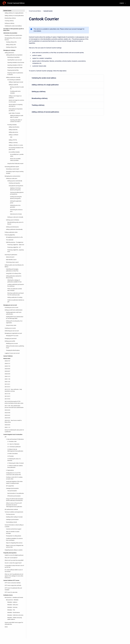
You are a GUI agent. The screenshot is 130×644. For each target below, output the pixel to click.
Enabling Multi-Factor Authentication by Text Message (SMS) (15, 318)
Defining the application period (16, 202)
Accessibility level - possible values (17, 155)
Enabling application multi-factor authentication (14, 313)
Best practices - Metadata (12, 600)
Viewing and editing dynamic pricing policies (17, 193)
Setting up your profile (10, 341)
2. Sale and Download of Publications (15, 439)
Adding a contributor (13, 135)
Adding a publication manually (13, 77)
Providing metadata (12, 125)
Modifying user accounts (12, 343)
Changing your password (11, 338)
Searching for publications (11, 255)
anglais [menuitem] (122, 3)
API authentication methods (11, 509)
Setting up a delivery (9, 23)
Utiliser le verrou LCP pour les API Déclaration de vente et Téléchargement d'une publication (14, 505)
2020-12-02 (7, 382)
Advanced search (10, 257)
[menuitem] (66, 78)
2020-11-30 (7, 379)
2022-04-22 (7, 415)
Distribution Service (8, 595)
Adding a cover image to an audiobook (15, 97)
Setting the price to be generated (15, 206)
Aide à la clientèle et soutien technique (13, 532)
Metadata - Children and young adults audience (15, 618)
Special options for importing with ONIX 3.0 (16, 105)
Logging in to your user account (12, 353)
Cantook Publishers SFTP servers (11, 580)
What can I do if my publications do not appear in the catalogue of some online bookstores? (14, 576)
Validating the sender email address (13, 26)
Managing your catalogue (9, 50)
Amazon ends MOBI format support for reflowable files (14, 623)
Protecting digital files (10, 235)
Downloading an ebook (11, 522)
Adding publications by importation (14, 55)
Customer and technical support (14, 529)
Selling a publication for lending (15, 297)
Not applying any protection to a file (14, 237)
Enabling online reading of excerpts (14, 517)
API (6, 437)
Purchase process (10, 514)
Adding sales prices (13, 132)
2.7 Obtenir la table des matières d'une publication (15, 467)
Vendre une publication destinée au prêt (16, 301)
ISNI (11, 137)
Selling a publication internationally (14, 229)
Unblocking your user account (12, 331)
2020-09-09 (7, 374)
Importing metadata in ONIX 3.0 (15, 65)
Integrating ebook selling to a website (14, 550)
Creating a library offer (11, 42)
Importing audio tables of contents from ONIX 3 (16, 121)
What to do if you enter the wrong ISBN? (14, 560)
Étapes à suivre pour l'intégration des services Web (15, 546)
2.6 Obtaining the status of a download (14, 460)
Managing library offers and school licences (13, 39)
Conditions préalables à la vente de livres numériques (14, 539)
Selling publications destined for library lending (14, 277)
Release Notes (7, 359)
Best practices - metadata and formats (14, 597)
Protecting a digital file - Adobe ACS (16, 245)
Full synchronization (12, 491)
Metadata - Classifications (14, 612)
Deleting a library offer (11, 47)
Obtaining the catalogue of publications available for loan (14, 281)
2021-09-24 (7, 399)
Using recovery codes (11, 325)
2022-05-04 (7, 418)
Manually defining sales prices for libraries (15, 223)
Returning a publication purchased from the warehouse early (15, 294)
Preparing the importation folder (15, 68)
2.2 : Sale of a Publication (13, 444)
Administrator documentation (10, 33)
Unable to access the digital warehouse (14, 555)
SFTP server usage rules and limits (13, 585)
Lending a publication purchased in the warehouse (16, 285)
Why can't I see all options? (11, 558)
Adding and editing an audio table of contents (17, 116)
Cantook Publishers (8, 356)
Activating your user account (11, 307)
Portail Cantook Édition (16, 3)
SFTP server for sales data (11, 592)
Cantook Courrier (7, 11)
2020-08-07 (7, 371)
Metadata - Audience (12, 602)
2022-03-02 (7, 410)
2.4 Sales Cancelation (13, 454)
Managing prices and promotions (12, 176)
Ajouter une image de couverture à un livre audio (16, 101)
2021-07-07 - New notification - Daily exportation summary (13, 390)
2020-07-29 (7, 366)
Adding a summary (13, 143)
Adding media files (13, 130)
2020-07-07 (7, 361)
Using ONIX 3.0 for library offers (14, 273)
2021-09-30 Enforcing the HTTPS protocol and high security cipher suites (14, 402)
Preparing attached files (13, 70)
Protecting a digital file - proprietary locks (16, 251)
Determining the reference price (16, 211)
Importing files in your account (15, 60)
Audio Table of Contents (14, 113)
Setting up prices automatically (15, 181)
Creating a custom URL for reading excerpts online (14, 478)
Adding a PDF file (13, 140)
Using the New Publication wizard (15, 164)
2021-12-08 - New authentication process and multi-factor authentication (14, 407)
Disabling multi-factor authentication (13, 35)
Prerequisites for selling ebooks (14, 536)
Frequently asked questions (10, 553)
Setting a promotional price (12, 227)
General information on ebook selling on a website (14, 526)
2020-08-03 (7, 369)
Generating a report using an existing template (15, 172)
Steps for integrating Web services (14, 543)
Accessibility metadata (14, 152)
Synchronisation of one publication (16, 493)
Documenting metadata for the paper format (16, 149)
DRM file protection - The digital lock (15, 242)
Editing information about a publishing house (15, 347)
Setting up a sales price (12, 178)
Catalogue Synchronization (12, 488)
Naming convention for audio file (17, 88)
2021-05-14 (7, 387)
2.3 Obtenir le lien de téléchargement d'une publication (15, 450)
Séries (6, 627)
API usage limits (10, 486)
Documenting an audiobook (14, 80)
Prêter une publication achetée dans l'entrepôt (15, 290)
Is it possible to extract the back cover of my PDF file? (14, 566)
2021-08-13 (7, 396)
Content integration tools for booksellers (13, 434)
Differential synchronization (14, 496)
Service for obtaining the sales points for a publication (14, 431)
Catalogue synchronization (12, 520)
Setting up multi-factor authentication (14, 310)
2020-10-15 (7, 376)
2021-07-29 (7, 394)
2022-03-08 (7, 413)
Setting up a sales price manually (15, 217)
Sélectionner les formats (16, 214)
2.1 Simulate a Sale (12, 441)
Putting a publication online (11, 232)
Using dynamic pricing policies (16, 186)
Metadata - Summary (12, 607)
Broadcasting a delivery (10, 18)
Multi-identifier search (11, 260)
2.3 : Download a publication (14, 447)
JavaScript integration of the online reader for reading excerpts (14, 482)
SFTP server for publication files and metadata (13, 589)
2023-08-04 (7, 425)
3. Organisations (10, 470)
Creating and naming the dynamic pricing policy (16, 198)
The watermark (10, 240)
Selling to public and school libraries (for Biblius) (14, 266)
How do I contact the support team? (13, 563)
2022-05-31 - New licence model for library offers (13, 421)
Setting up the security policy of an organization (14, 322)
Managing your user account (10, 305)
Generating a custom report (13, 169)
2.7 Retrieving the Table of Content (16, 463)
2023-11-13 (7, 427)
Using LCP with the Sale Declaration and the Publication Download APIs (15, 500)
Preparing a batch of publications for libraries (15, 74)
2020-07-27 (7, 363)
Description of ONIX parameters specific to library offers (14, 30)
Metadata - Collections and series (15, 615)
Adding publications (9, 53)
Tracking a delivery (9, 21)
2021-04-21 (7, 384)
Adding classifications (14, 127)
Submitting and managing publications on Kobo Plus (12, 270)
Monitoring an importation (13, 57)
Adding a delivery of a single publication (14, 13)
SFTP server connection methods (13, 583)
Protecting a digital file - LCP (14, 247)
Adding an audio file (13, 85)
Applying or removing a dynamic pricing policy (15, 189)
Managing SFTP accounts (12, 336)
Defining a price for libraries (13, 220)
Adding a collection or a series (16, 145)
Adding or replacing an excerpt (16, 82)
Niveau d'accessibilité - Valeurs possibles (16, 160)
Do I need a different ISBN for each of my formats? (14, 571)
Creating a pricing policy (14, 183)
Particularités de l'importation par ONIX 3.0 (16, 110)
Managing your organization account (13, 333)
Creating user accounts (10, 328)
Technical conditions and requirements (14, 512)
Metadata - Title (11, 610)
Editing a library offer (11, 45)
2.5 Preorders (11, 456)
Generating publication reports (12, 167)
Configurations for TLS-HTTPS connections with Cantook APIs (13, 474)
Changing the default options (13, 350)
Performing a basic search (12, 262)
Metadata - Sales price (13, 605)
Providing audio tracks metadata (15, 92)
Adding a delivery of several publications (14, 16)
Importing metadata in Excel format (16, 62)
